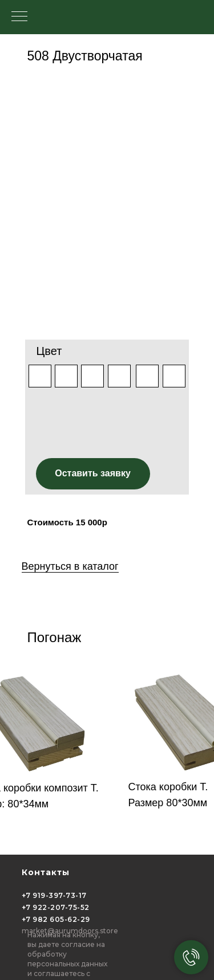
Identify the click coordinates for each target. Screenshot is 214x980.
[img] (92, 376)
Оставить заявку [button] (93, 473)
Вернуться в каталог (70, 566)
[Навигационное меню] (19, 17)
